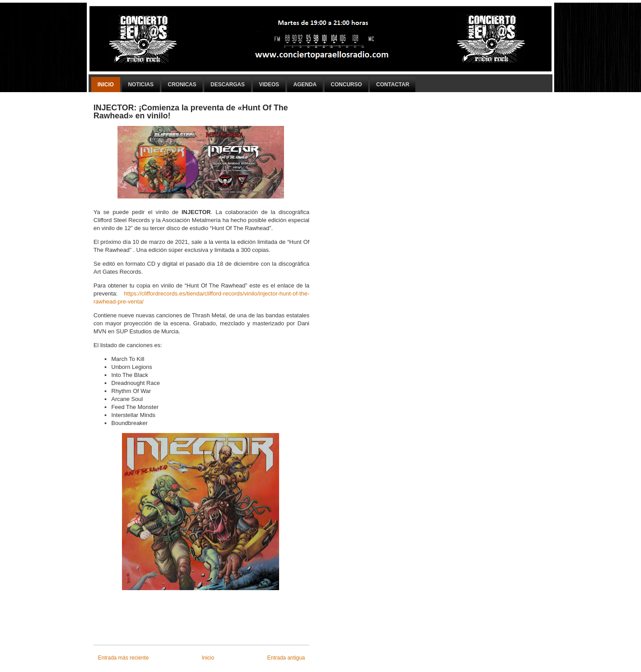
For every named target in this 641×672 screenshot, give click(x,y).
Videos (269, 85)
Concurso (346, 85)
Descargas (228, 85)
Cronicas (182, 85)
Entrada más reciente (123, 658)
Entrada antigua (286, 658)
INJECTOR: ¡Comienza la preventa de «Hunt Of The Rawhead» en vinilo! (191, 112)
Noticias (141, 85)
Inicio (106, 85)
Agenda (305, 85)
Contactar (393, 85)
